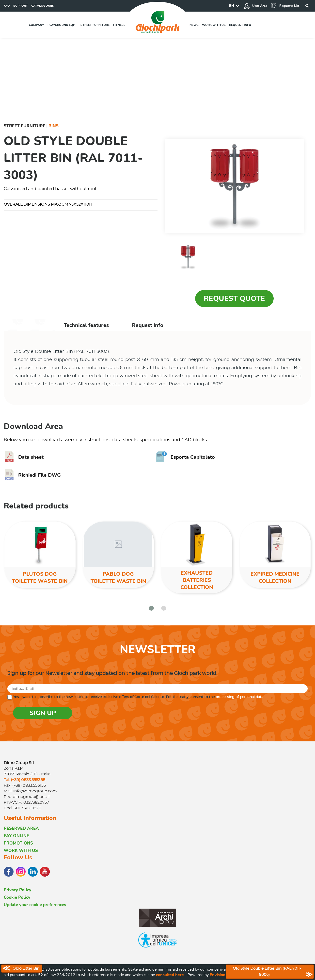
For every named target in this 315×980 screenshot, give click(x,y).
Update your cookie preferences (35, 905)
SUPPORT (21, 6)
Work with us (214, 25)
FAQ (7, 6)
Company (36, 25)
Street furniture (95, 25)
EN (232, 6)
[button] (151, 608)
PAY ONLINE (16, 836)
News (194, 25)
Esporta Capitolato (185, 457)
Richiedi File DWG (32, 475)
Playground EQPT (62, 25)
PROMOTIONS (18, 843)
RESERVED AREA (21, 828)
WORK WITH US (21, 851)
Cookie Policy (17, 897)
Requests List (285, 6)
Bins (54, 126)
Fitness (119, 25)
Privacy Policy (17, 890)
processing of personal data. (240, 697)
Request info (240, 25)
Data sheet (24, 457)
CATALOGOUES (43, 6)
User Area (255, 6)
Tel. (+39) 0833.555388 (24, 780)
